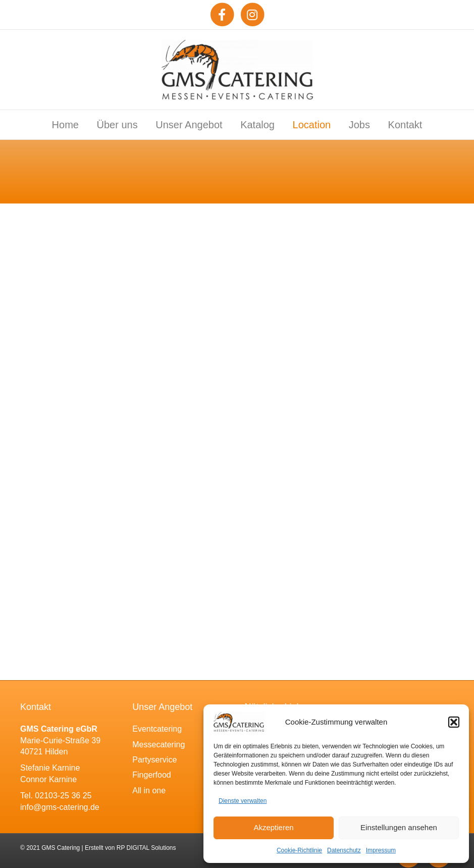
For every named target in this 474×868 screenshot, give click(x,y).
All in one (149, 790)
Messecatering (159, 745)
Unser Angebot (189, 125)
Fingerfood (152, 775)
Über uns (117, 125)
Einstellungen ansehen (399, 827)
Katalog (257, 125)
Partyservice (154, 760)
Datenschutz (344, 850)
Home (65, 125)
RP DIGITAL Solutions (146, 848)
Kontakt (405, 125)
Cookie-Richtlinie (299, 850)
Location (312, 125)
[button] (454, 722)
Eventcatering (157, 729)
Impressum (381, 850)
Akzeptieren (273, 827)
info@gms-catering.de (60, 807)
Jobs (359, 125)
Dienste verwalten (243, 801)
